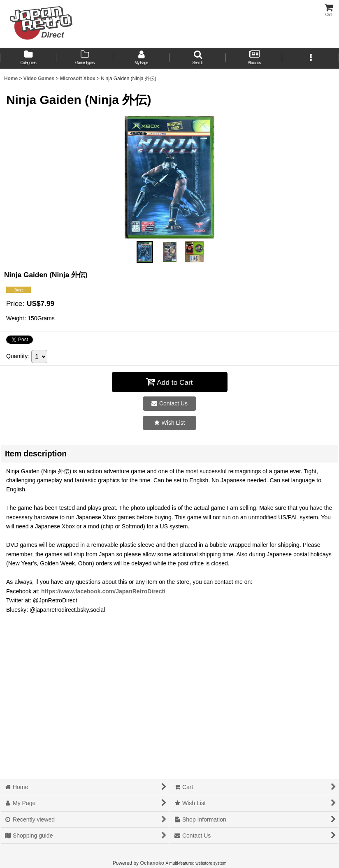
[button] (198, 58)
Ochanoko (152, 863)
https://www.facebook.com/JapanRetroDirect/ (103, 591)
